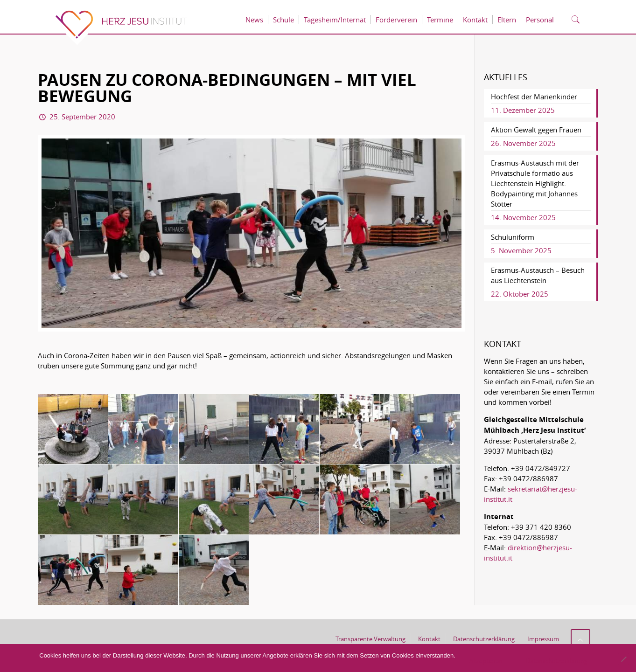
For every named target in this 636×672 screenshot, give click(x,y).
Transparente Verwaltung (370, 639)
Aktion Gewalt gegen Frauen (536, 130)
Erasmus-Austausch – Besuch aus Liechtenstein (538, 275)
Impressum (543, 639)
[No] (623, 659)
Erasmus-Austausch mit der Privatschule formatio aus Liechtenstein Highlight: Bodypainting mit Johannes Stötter (535, 183)
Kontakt (429, 639)
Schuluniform (513, 237)
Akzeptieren (486, 661)
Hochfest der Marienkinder (534, 97)
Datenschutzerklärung (484, 639)
